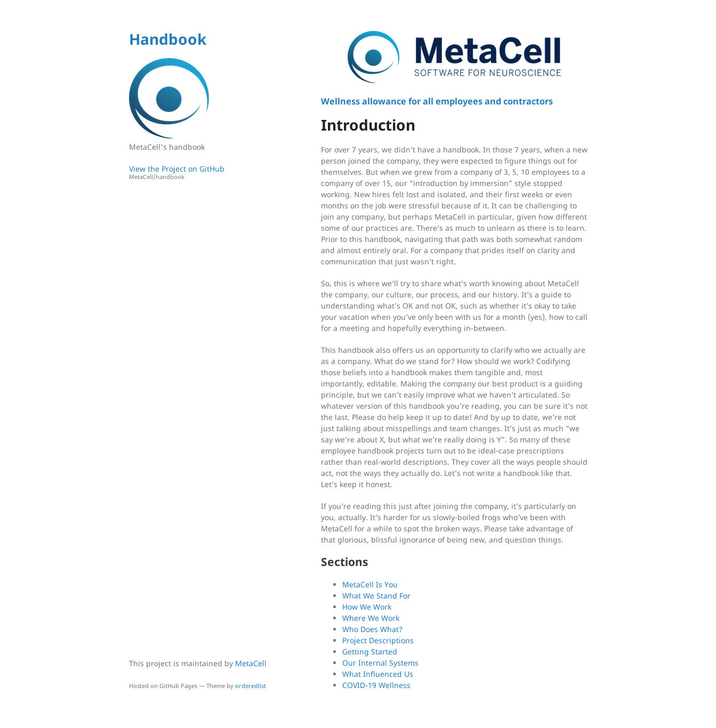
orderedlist (251, 686)
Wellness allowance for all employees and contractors (437, 101)
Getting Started (370, 652)
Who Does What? (372, 629)
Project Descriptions (378, 640)
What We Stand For (376, 596)
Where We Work (371, 618)
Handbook (168, 39)
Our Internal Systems (380, 663)
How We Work (367, 607)
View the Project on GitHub (201, 172)
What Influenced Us (378, 674)
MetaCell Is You (370, 584)
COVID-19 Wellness (376, 685)
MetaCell (251, 663)
